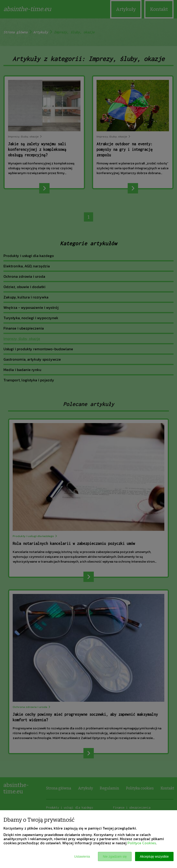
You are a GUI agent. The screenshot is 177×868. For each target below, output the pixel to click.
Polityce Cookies (142, 843)
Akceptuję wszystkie (154, 856)
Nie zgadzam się (115, 856)
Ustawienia (82, 856)
